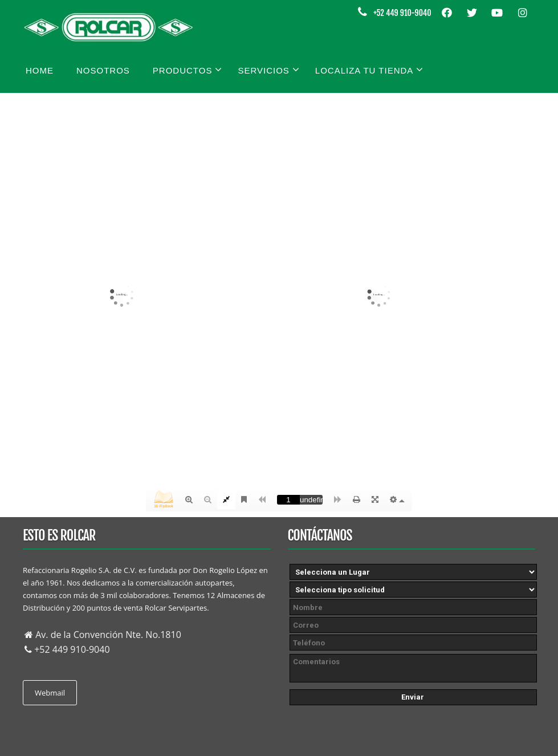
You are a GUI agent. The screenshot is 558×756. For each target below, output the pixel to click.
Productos (188, 70)
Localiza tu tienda (370, 70)
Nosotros (103, 70)
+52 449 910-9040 (402, 13)
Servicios (268, 70)
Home (40, 70)
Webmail (50, 693)
